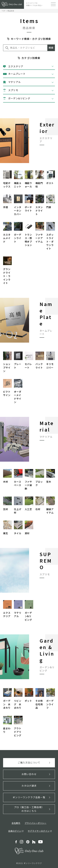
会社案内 (16, 823)
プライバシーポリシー (35, 823)
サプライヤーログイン (39, 831)
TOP (4, 11)
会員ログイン (15, 831)
